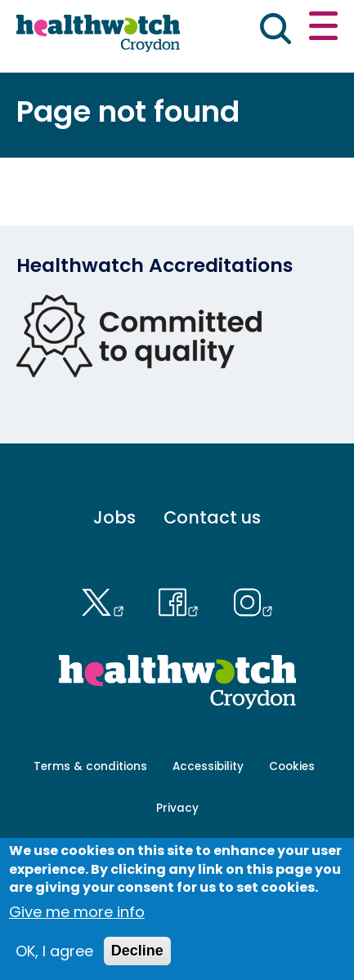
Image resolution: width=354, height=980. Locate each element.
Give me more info (77, 912)
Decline (137, 951)
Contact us (212, 517)
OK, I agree (54, 951)
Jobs (114, 517)
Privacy (177, 808)
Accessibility (208, 766)
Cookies (292, 766)
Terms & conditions (90, 766)
